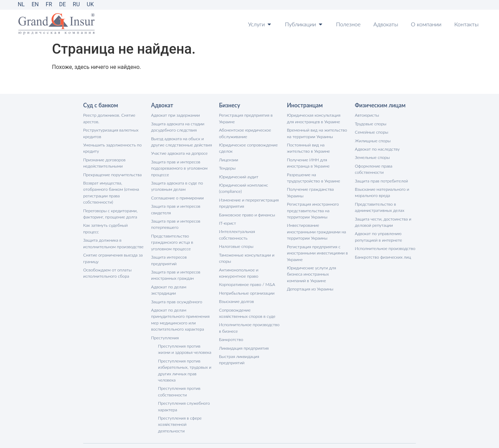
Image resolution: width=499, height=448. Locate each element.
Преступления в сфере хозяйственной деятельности (179, 406)
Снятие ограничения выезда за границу (112, 249)
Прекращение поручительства (112, 173)
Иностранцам (305, 105)
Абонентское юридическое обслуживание (244, 133)
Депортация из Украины (310, 285)
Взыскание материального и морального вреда (381, 191)
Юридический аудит (238, 175)
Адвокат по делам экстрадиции (181, 277)
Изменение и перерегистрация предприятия (248, 201)
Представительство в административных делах (379, 205)
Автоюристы (367, 115)
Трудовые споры (370, 123)
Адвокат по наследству (377, 148)
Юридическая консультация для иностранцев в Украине (317, 118)
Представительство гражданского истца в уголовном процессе (172, 240)
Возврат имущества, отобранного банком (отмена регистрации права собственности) (111, 191)
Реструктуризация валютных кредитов (110, 133)
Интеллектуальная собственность (237, 232)
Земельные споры (372, 157)
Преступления (165, 321)
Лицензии (228, 159)
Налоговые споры (236, 244)
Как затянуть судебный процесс (113, 223)
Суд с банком (100, 105)
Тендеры (227, 167)
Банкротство (231, 335)
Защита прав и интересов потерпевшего (175, 222)
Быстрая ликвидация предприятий (239, 355)
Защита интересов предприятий (182, 254)
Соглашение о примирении (177, 196)
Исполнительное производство (384, 246)
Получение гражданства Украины (310, 191)
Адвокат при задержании (175, 115)
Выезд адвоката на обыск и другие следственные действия (181, 141)
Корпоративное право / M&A (246, 281)
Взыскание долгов (236, 298)
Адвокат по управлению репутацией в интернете (378, 235)
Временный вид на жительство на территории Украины (316, 133)
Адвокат (162, 105)
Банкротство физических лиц (382, 254)
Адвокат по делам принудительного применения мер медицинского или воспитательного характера (180, 303)
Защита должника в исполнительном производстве (113, 235)
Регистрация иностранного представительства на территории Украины (312, 209)
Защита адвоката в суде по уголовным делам (177, 185)
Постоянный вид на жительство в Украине (317, 147)
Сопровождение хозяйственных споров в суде (249, 309)
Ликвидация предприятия (243, 344)
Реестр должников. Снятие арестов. (109, 118)
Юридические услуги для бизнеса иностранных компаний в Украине (317, 271)
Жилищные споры (372, 140)
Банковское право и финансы (246, 213)
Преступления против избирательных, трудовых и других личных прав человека (184, 353)
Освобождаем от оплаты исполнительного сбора (107, 264)
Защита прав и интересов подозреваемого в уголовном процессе (179, 167)
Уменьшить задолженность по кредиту (112, 147)
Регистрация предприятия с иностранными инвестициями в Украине (317, 250)
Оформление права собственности (373, 168)
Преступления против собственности (179, 374)
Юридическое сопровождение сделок (248, 147)
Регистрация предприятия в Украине (245, 118)
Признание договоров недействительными (104, 162)
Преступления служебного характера (183, 388)
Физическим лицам (380, 105)
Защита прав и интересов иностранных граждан (175, 266)
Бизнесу (229, 105)
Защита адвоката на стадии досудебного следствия (177, 127)
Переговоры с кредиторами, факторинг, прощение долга (110, 212)
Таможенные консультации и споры (246, 255)
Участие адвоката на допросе (179, 153)
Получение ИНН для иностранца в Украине (308, 162)
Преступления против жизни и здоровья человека (184, 332)
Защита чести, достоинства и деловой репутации (382, 220)
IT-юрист (227, 221)
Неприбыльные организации (246, 290)
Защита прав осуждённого (176, 285)
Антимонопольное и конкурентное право (238, 270)
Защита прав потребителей (381, 180)
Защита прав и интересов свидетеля (175, 208)
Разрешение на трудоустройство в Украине (313, 176)
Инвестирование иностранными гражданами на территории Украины (317, 229)
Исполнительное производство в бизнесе (249, 324)
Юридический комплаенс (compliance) (243, 187)
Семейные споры (371, 132)
